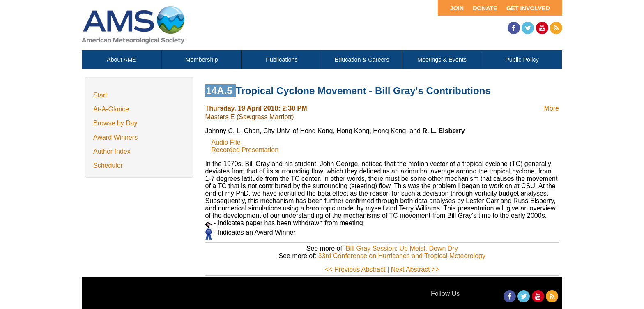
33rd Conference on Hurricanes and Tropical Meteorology (402, 256)
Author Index (112, 151)
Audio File (226, 142)
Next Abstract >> (415, 269)
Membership (201, 60)
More (552, 108)
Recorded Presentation (245, 150)
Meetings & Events (442, 60)
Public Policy (522, 60)
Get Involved (528, 8)
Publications (282, 60)
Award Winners (115, 137)
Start (100, 95)
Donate (485, 8)
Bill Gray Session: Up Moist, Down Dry (402, 248)
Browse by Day (115, 123)
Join (457, 8)
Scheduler (108, 165)
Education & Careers (362, 60)
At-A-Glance (111, 109)
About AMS (122, 60)
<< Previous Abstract (355, 269)
